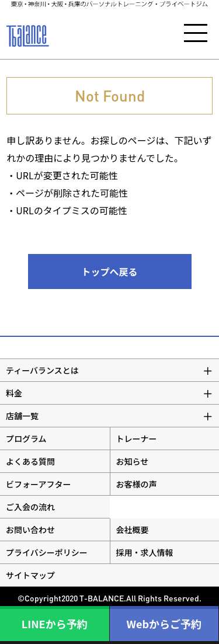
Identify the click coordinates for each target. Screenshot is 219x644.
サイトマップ (30, 575)
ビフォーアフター (38, 484)
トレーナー (137, 438)
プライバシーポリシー (47, 552)
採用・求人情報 (145, 552)
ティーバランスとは (42, 370)
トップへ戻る (109, 271)
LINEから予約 (55, 624)
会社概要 (133, 530)
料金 (14, 393)
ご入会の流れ (30, 507)
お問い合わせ (30, 530)
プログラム (26, 438)
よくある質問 (30, 461)
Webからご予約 (164, 624)
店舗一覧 (22, 416)
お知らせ (133, 461)
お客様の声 (137, 484)
